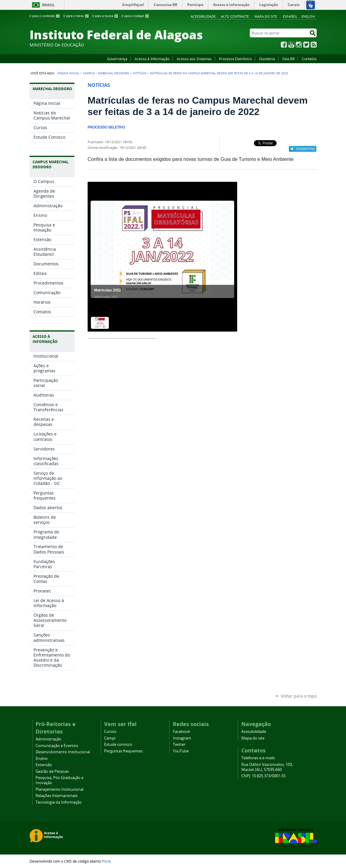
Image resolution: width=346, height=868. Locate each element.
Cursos (110, 732)
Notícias (140, 73)
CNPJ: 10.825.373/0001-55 (263, 776)
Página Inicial (68, 73)
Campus (89, 73)
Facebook (284, 45)
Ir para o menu (76, 16)
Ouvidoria (267, 59)
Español (290, 16)
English (308, 16)
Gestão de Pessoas (52, 771)
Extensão (44, 765)
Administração (48, 739)
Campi (110, 738)
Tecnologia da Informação (59, 802)
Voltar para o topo (299, 696)
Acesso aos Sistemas (194, 59)
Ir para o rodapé (135, 16)
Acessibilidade (203, 16)
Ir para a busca (105, 16)
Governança (117, 59)
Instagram (299, 45)
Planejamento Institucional (60, 789)
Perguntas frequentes (123, 751)
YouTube (291, 45)
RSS (314, 45)
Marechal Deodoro (114, 73)
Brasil (48, 5)
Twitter (306, 45)
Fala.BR (288, 59)
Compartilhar (305, 149)
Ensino (42, 759)
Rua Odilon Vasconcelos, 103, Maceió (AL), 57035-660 (267, 767)
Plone (106, 861)
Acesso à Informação (152, 59)
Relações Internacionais (57, 796)
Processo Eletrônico (235, 59)
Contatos (309, 59)
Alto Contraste (235, 16)
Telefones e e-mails (258, 758)
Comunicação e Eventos (57, 746)
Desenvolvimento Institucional (63, 752)
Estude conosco (118, 744)
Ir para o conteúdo (45, 16)
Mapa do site (266, 16)
